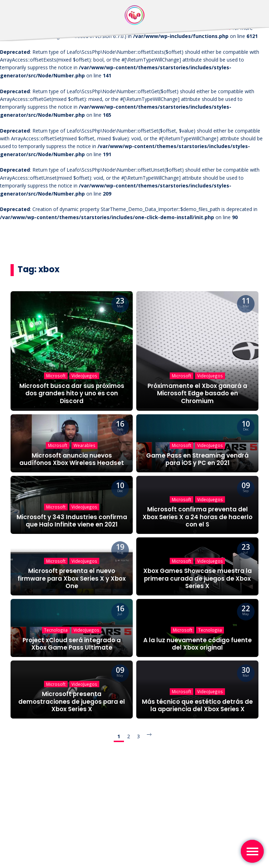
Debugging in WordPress (203, 28)
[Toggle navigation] (252, 851)
